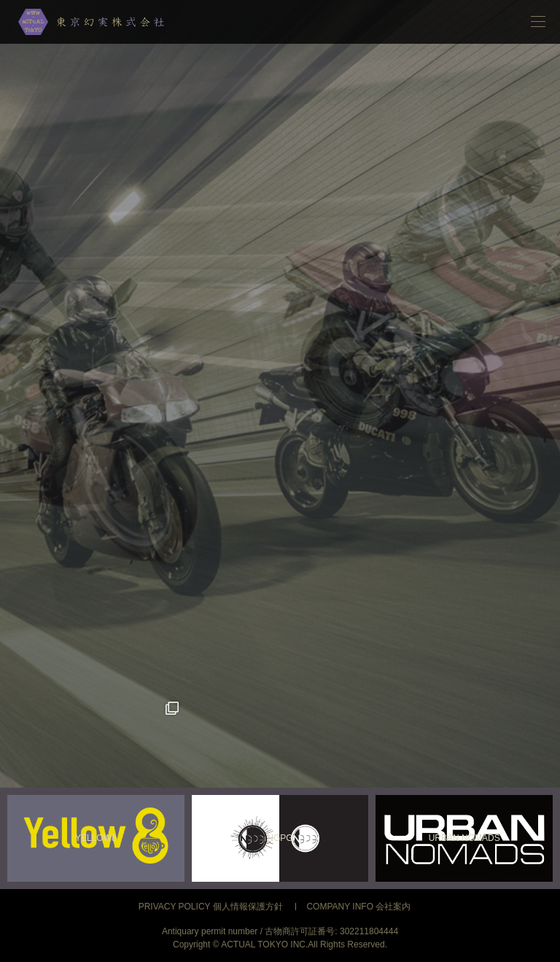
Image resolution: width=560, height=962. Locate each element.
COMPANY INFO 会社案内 (358, 907)
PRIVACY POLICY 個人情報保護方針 (211, 907)
